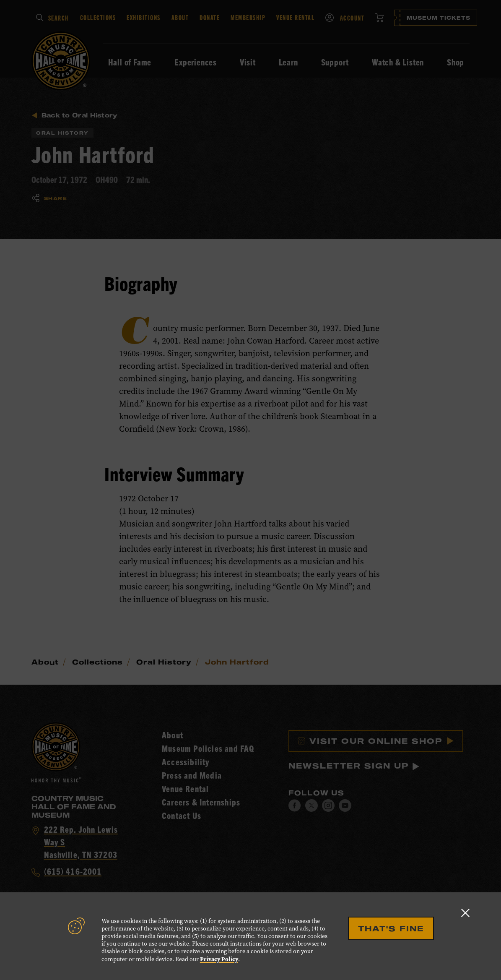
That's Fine (391, 928)
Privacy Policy (219, 959)
